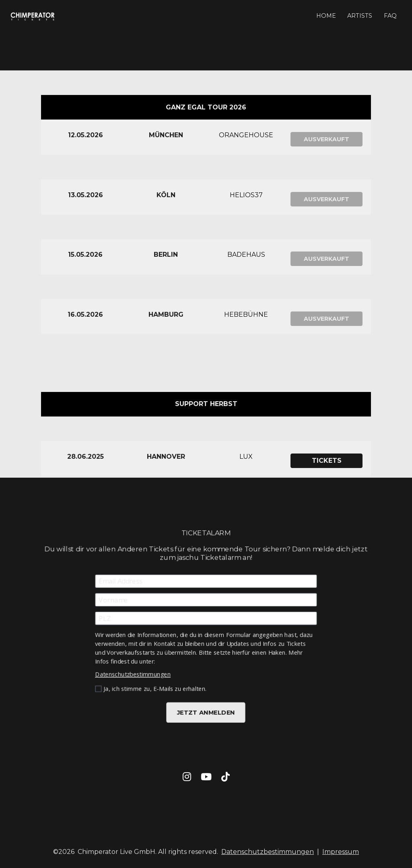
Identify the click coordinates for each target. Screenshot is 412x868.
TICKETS (327, 461)
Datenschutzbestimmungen (134, 673)
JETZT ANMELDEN (206, 711)
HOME (326, 16)
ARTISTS (360, 16)
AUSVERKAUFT (327, 139)
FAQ (390, 16)
